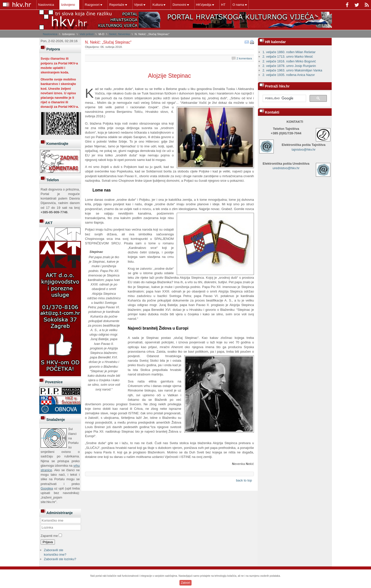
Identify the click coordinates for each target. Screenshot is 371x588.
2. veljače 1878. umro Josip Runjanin (289, 66)
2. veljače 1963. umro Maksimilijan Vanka (292, 70)
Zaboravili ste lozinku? (60, 559)
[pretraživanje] (284, 99)
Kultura (158, 5)
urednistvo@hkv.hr (286, 168)
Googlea (47, 488)
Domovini (179, 5)
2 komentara (244, 58)
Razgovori (92, 5)
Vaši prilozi (87, 34)
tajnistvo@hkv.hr (303, 150)
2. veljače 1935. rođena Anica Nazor (289, 75)
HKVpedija (204, 5)
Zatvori (186, 583)
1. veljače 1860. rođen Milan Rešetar (289, 52)
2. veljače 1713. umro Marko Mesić (288, 57)
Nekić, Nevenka (120, 34)
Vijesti (138, 5)
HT (223, 5)
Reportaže (117, 5)
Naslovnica (46, 5)
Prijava (48, 542)
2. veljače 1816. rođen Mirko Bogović (289, 61)
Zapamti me (49, 536)
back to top (244, 480)
